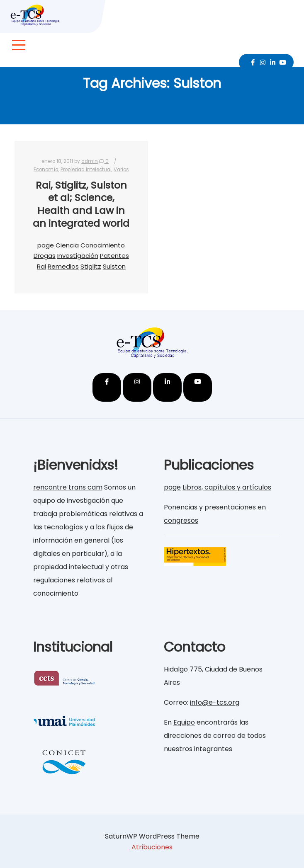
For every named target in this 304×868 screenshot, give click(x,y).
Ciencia (67, 245)
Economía (46, 170)
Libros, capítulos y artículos (227, 487)
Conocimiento (103, 245)
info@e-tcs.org (215, 702)
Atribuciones (152, 847)
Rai (41, 266)
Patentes (114, 256)
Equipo (184, 722)
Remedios (63, 266)
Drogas (45, 256)
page (46, 245)
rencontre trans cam (68, 487)
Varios (121, 170)
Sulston (114, 266)
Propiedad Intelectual (86, 170)
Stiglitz (91, 266)
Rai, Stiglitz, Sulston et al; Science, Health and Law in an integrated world (81, 204)
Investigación (78, 256)
